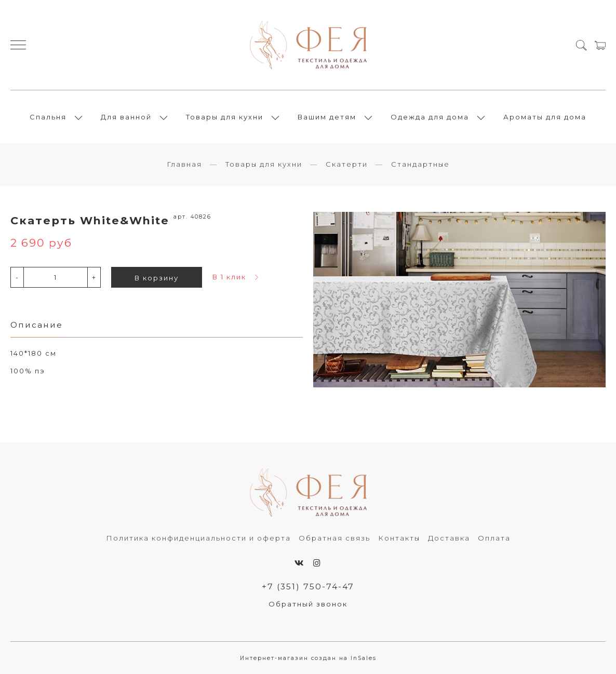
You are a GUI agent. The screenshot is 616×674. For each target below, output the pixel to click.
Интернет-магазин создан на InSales (308, 658)
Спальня (48, 117)
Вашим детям (327, 117)
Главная (184, 164)
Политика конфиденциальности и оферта (198, 538)
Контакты (399, 538)
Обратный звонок (308, 604)
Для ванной (126, 117)
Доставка (449, 538)
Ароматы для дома (545, 117)
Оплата (494, 538)
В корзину (157, 278)
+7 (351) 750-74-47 (308, 587)
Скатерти (347, 164)
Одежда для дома (430, 117)
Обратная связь (334, 538)
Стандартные (420, 164)
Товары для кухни (225, 117)
